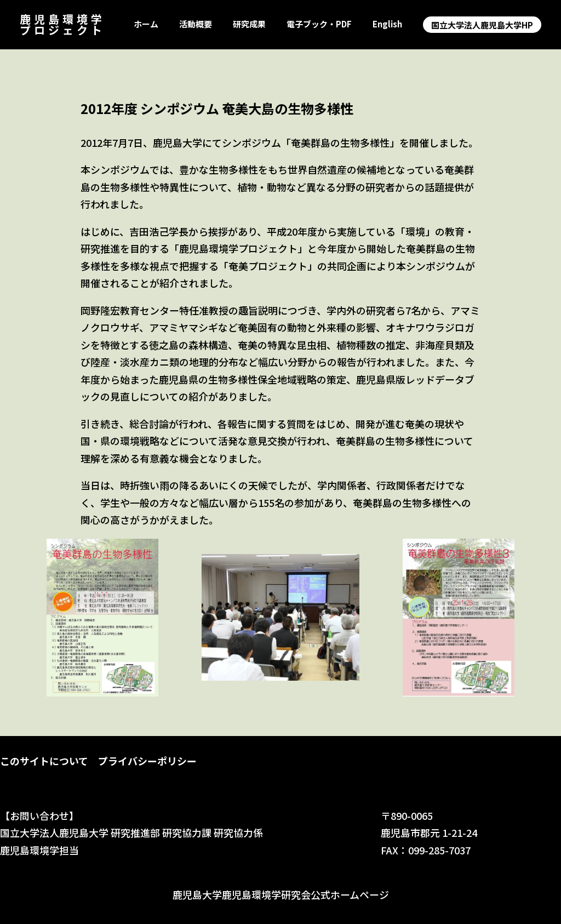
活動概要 (196, 24)
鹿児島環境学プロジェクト (62, 24)
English (387, 24)
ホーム (146, 24)
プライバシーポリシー (147, 761)
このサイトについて (44, 761)
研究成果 (249, 24)
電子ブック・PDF (319, 24)
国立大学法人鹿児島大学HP (482, 25)
